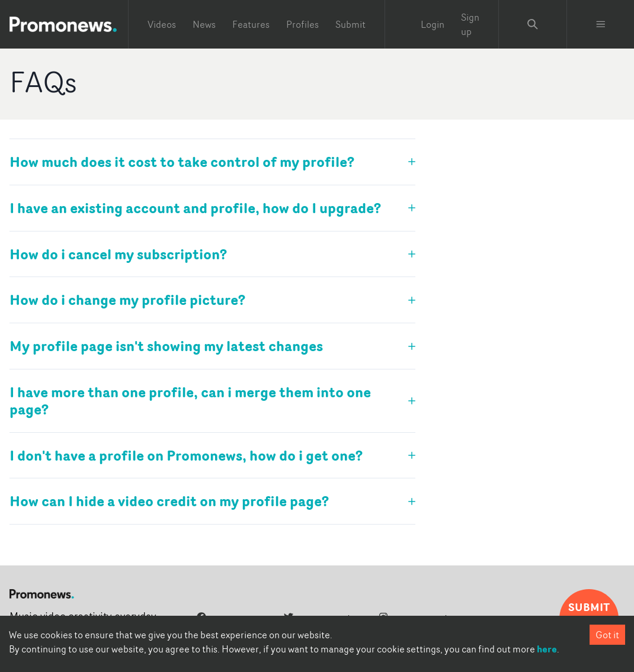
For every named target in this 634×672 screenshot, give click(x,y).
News (204, 24)
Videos (162, 24)
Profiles (302, 24)
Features (251, 24)
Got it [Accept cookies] (607, 635)
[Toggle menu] (601, 24)
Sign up (470, 24)
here (547, 649)
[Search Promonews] (533, 24)
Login (433, 24)
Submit (350, 24)
